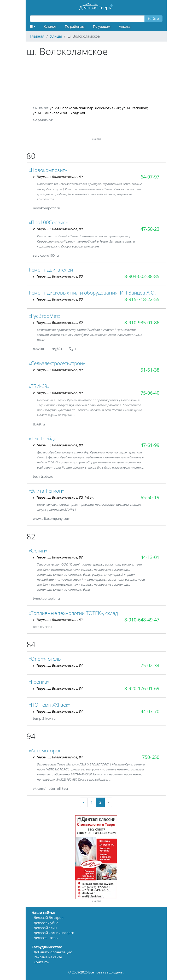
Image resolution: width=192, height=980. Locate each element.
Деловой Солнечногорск (54, 933)
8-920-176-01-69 (142, 688)
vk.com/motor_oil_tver (51, 788)
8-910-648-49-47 (142, 620)
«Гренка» (39, 682)
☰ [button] (31, 26)
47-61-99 (150, 445)
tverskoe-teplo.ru (46, 598)
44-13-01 (150, 557)
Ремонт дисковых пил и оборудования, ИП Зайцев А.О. (92, 293)
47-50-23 (150, 229)
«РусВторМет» (45, 316)
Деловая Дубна (46, 923)
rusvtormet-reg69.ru (49, 349)
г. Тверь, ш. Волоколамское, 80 (58, 177)
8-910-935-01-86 (142, 322)
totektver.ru (42, 627)
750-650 (151, 757)
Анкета (124, 26)
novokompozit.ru (46, 208)
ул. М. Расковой (134, 108)
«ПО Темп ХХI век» (50, 705)
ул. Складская (74, 113)
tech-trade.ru (43, 476)
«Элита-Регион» (46, 491)
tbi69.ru (39, 424)
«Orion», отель (45, 659)
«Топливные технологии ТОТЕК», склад (73, 613)
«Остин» (38, 550)
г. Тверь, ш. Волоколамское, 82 (58, 557)
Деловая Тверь (46, 938)
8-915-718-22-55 (142, 299)
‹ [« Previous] (84, 802)
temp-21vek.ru (44, 718)
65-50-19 (150, 497)
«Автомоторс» (44, 750)
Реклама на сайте (48, 957)
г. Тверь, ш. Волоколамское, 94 (58, 757)
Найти (153, 19)
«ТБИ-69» (39, 386)
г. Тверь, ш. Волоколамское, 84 (58, 665)
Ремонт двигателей (51, 270)
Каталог (50, 26)
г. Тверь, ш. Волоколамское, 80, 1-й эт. (63, 497)
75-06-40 (150, 393)
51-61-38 (150, 370)
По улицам (102, 26)
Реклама (96, 901)
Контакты (42, 962)
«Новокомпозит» (48, 170)
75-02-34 (150, 665)
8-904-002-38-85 (142, 276)
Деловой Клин (45, 928)
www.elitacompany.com (52, 518)
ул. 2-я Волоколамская (68, 108)
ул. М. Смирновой (47, 113)
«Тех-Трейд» (42, 438)
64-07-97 (150, 177)
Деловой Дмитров (48, 918)
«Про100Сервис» (48, 222)
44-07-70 (150, 711)
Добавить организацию (53, 952)
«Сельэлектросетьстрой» (57, 363)
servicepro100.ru (46, 255)
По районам (75, 26)
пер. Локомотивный (104, 108)
